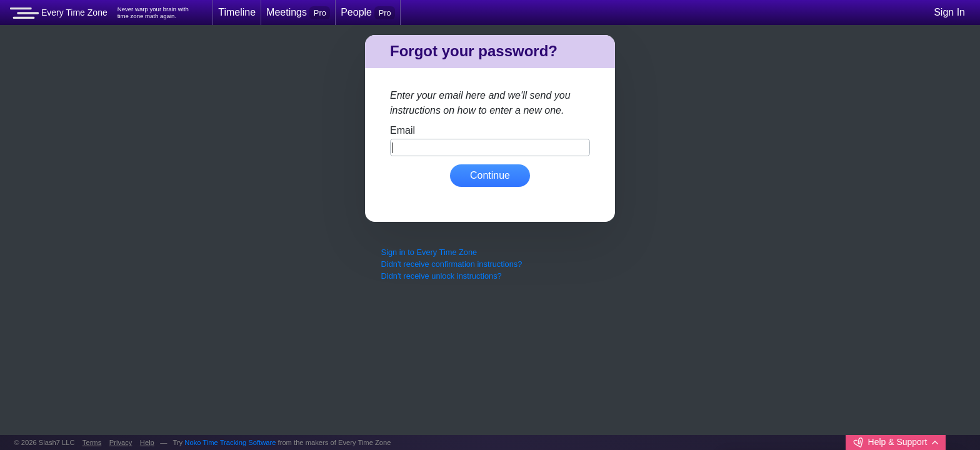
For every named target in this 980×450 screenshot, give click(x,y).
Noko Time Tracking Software (230, 442)
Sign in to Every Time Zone (429, 252)
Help (147, 442)
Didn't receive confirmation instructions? (452, 264)
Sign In (949, 12)
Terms (92, 442)
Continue (490, 175)
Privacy (121, 442)
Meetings (298, 12)
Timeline (237, 12)
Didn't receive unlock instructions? (442, 276)
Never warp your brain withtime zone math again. (153, 13)
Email (402, 130)
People (368, 12)
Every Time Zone (59, 13)
